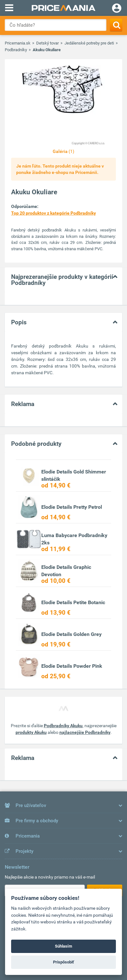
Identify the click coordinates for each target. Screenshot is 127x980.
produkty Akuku (31, 732)
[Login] (117, 9)
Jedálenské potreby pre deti (89, 43)
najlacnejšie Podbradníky (85, 732)
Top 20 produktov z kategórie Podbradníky (53, 213)
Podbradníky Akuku (63, 726)
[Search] (116, 25)
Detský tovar (47, 43)
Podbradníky (16, 50)
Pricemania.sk (18, 43)
